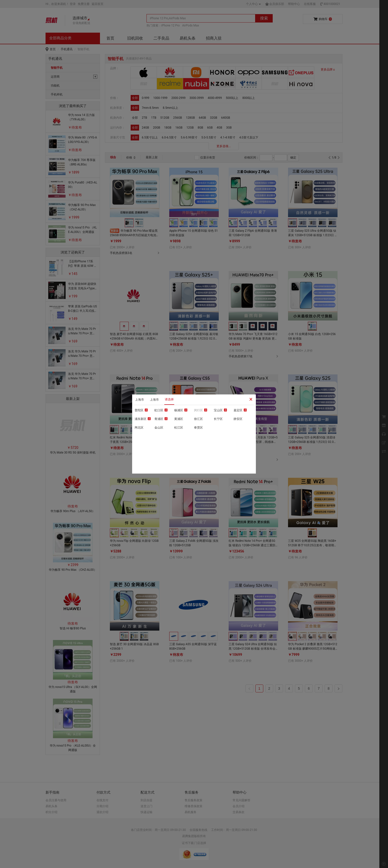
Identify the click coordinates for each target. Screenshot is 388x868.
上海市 (140, 400)
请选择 (169, 399)
